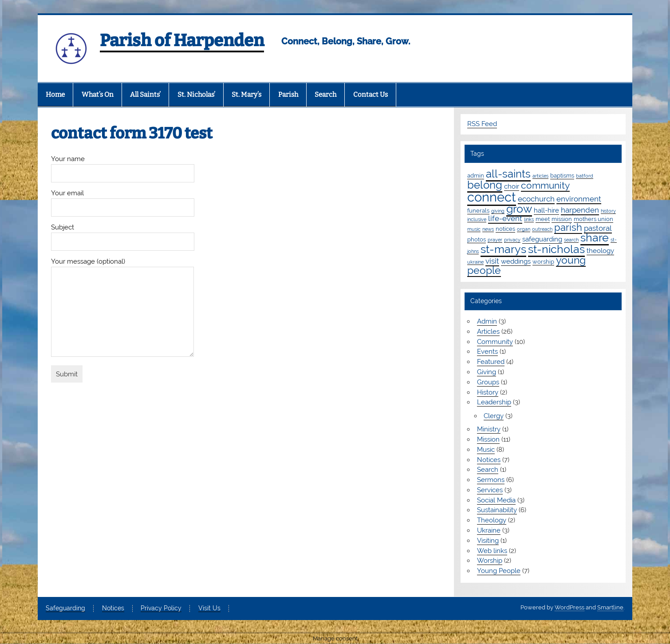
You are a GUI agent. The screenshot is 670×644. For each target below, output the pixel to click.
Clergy (494, 416)
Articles (488, 332)
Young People (499, 571)
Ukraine (489, 530)
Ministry (489, 429)
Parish (288, 95)
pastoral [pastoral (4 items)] (598, 228)
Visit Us (209, 608)
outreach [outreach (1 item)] (542, 229)
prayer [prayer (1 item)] (495, 240)
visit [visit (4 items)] (492, 261)
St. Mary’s (246, 95)
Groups (488, 382)
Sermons (491, 480)
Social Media (496, 500)
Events (487, 352)
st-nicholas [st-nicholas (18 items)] (556, 249)
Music (486, 450)
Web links (492, 551)
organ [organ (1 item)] (524, 229)
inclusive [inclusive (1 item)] (477, 219)
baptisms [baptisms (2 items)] (562, 175)
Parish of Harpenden (182, 40)
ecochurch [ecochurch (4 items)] (536, 199)
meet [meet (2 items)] (543, 219)
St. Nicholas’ (196, 95)
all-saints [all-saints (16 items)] (508, 174)
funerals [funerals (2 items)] (478, 210)
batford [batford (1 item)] (585, 176)
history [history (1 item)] (608, 211)
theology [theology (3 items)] (600, 251)
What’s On (98, 95)
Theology (492, 520)
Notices (489, 460)
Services (490, 490)
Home (55, 95)
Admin (487, 321)
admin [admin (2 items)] (476, 175)
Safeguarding (65, 608)
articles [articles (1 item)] (540, 176)
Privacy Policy (161, 608)
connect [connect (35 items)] (492, 197)
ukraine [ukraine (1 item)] (475, 262)
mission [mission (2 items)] (562, 219)
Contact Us (370, 95)
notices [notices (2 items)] (505, 229)
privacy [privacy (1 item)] (512, 240)
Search (325, 95)
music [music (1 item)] (474, 229)
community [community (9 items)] (545, 185)
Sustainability (497, 510)
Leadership (494, 402)
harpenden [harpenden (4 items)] (580, 210)
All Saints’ (145, 95)
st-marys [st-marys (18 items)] (503, 249)
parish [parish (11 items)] (568, 227)
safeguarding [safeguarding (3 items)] (542, 239)
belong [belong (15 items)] (485, 185)
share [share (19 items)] (595, 237)
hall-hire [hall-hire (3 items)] (546, 210)
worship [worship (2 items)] (543, 261)
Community (495, 342)
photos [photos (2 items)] (477, 239)
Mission (488, 439)
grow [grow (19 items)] (519, 209)
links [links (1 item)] (529, 219)
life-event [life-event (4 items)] (505, 218)
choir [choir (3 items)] (512, 186)
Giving (487, 372)
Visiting (488, 541)
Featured (491, 362)
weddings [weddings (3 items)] (516, 261)
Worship (490, 561)
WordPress (569, 607)
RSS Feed (482, 124)
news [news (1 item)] (488, 229)
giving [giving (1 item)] (498, 211)
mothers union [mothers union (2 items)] (593, 219)
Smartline (610, 607)
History (488, 392)
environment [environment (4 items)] (579, 199)
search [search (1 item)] (571, 240)
